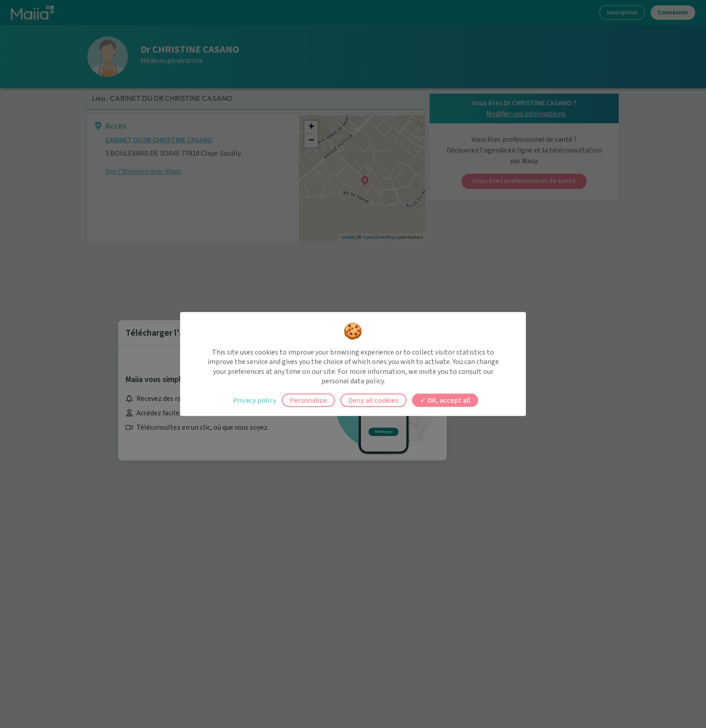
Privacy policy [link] (255, 400)
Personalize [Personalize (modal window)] (308, 400)
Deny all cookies (373, 400)
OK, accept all (445, 400)
